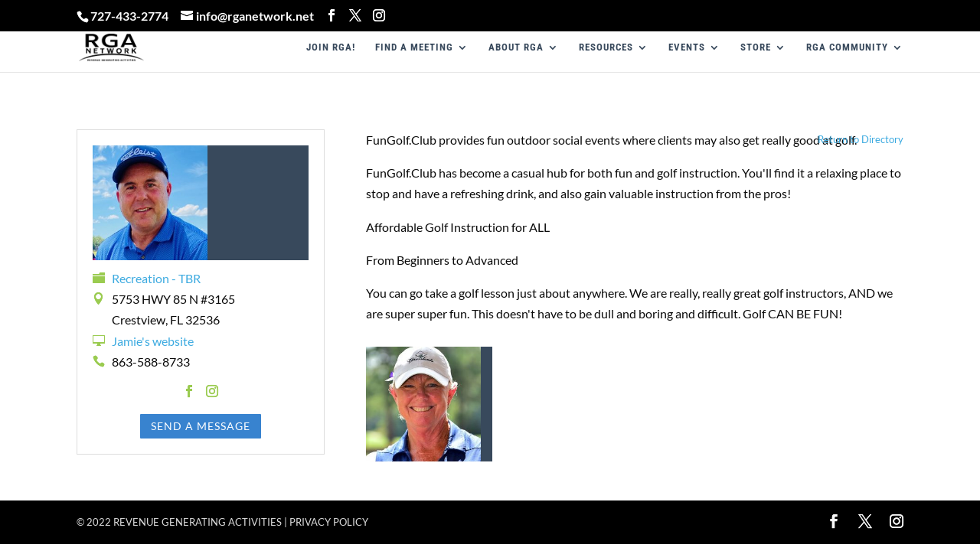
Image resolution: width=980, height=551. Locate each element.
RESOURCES (606, 47)
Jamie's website (153, 341)
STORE (756, 47)
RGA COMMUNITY (847, 47)
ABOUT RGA (516, 47)
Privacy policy (329, 522)
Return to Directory (861, 139)
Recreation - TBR (156, 278)
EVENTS (687, 47)
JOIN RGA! (331, 47)
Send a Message (201, 426)
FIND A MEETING (414, 47)
